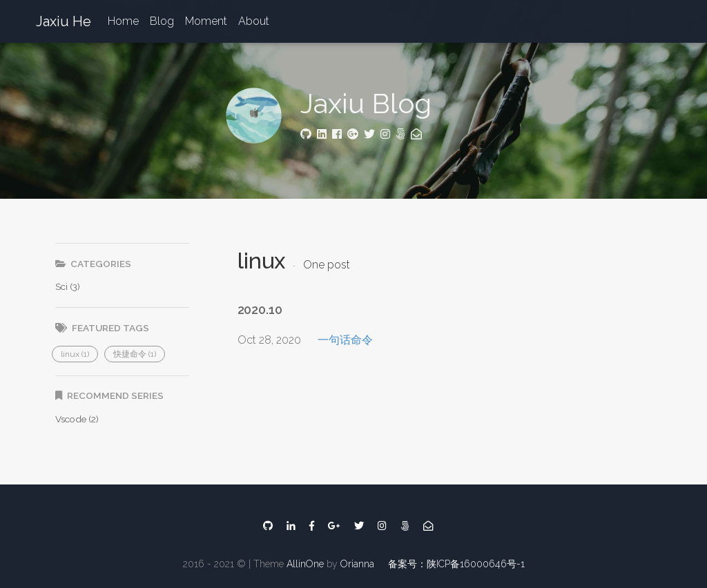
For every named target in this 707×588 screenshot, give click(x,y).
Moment (206, 21)
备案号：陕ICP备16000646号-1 (456, 564)
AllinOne (305, 564)
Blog (162, 21)
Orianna (357, 564)
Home (123, 21)
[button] (75, 354)
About (254, 21)
